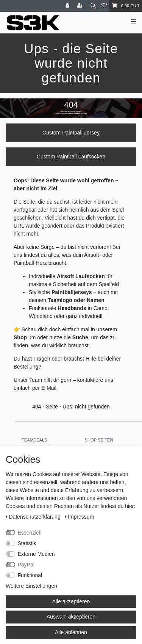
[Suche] (93, 6)
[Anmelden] (68, 6)
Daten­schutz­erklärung (34, 517)
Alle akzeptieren (71, 601)
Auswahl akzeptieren (71, 617)
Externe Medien (36, 554)
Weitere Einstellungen (31, 586)
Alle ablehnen (71, 632)
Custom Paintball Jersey (71, 133)
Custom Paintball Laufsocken (71, 157)
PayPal (26, 565)
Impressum (80, 517)
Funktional (30, 575)
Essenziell (30, 533)
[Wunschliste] (104, 6)
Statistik (27, 543)
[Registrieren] (81, 6)
